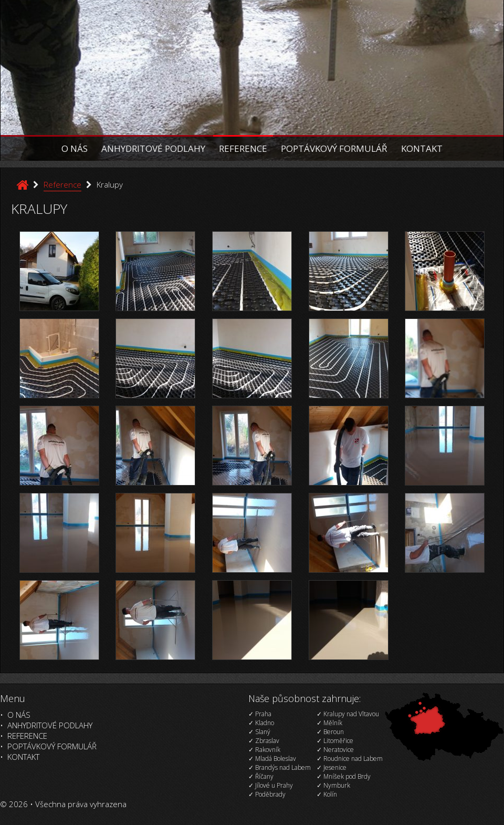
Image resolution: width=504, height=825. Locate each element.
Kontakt (422, 148)
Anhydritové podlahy (153, 148)
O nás (75, 148)
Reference (243, 148)
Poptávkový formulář (334, 148)
